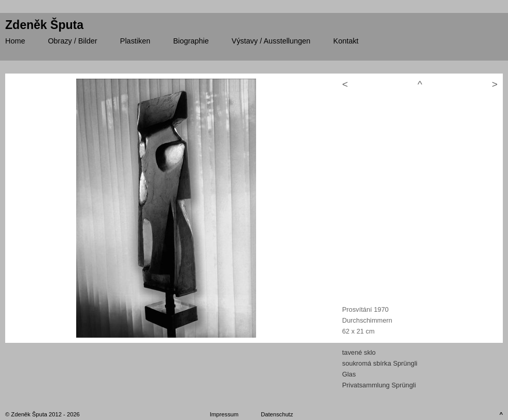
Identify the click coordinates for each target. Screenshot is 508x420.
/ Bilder (72, 41)
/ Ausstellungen (271, 41)
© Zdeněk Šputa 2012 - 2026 (43, 414)
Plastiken (135, 41)
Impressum (224, 414)
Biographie (191, 41)
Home (15, 41)
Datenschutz (277, 414)
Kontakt (346, 41)
